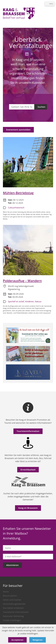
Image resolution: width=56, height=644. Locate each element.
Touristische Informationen (16, 612)
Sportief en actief (16, 301)
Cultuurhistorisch (16, 208)
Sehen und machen (12, 600)
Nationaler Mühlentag (13, 616)
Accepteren (17, 640)
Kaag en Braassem (28, 508)
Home (6, 592)
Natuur (38, 301)
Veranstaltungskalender (14, 604)
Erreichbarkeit (28, 470)
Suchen (41, 107)
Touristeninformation (28, 431)
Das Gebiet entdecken (13, 608)
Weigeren (38, 640)
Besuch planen (10, 596)
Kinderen (30, 301)
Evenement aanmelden (18, 130)
